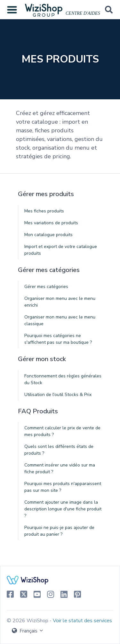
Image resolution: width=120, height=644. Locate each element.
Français (28, 631)
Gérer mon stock (42, 359)
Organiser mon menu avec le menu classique (60, 320)
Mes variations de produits (51, 223)
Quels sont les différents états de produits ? (59, 450)
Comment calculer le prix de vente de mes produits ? (62, 431)
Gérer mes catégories (49, 270)
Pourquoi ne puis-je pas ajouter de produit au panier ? (59, 531)
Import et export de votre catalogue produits (61, 250)
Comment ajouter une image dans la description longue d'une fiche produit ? (63, 509)
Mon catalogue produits (48, 235)
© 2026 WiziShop (28, 621)
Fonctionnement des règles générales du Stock (63, 379)
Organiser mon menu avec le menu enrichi (60, 302)
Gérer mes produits (46, 194)
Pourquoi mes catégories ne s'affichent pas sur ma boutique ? (58, 339)
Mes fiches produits (44, 211)
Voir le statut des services (82, 621)
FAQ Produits (38, 411)
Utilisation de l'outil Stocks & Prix (58, 395)
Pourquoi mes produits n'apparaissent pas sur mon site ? (63, 487)
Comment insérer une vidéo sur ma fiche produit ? (60, 468)
